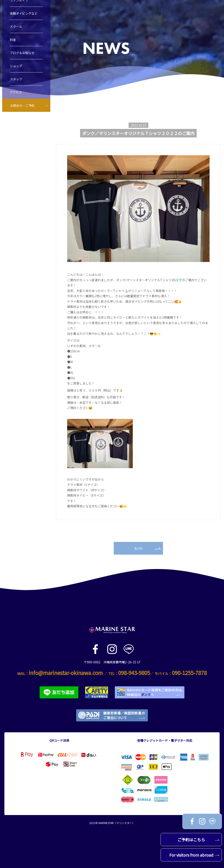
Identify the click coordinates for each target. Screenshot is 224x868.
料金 (13, 42)
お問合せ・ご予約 (22, 108)
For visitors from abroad (194, 855)
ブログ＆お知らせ (22, 55)
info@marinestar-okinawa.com (66, 673)
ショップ (16, 69)
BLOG (148, 548)
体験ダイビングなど (24, 16)
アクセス (16, 95)
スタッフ (16, 82)
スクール (16, 29)
